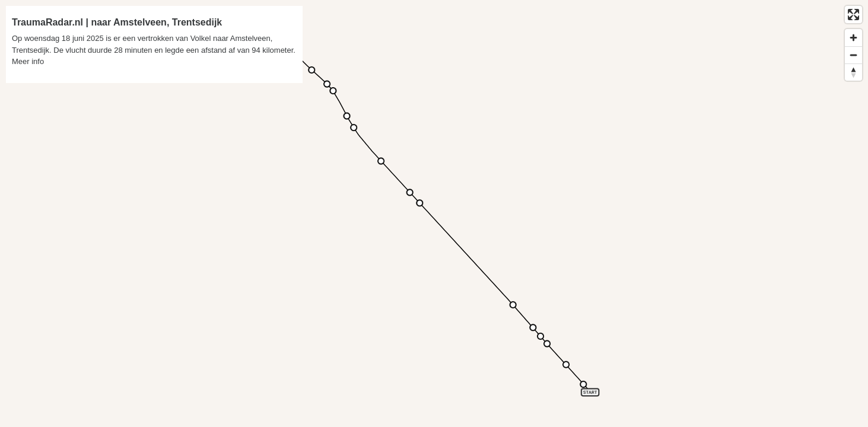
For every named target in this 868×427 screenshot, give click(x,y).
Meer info (28, 61)
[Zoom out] (853, 55)
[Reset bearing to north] (853, 72)
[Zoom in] (853, 38)
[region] (434, 213)
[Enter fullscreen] (853, 15)
